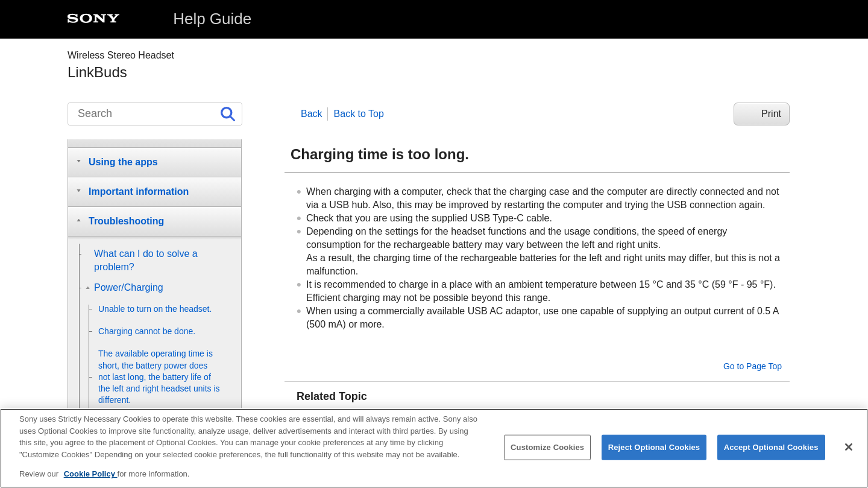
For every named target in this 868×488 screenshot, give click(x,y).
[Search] (155, 114)
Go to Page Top (753, 366)
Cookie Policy (91, 476)
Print (771, 114)
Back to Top (359, 114)
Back (312, 114)
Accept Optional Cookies (771, 450)
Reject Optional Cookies (654, 450)
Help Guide (212, 19)
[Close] (849, 449)
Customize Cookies (547, 450)
